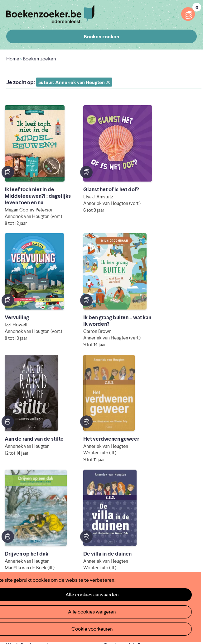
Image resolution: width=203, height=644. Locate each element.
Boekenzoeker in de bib (33, 474)
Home (13, 59)
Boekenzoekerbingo (29, 484)
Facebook (182, 550)
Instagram (191, 550)
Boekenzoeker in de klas (34, 464)
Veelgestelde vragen (29, 504)
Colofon (114, 484)
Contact (114, 494)
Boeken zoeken (101, 37)
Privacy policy (181, 522)
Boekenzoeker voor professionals (142, 474)
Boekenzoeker (50, 14)
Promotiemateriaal (27, 494)
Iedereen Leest (97, 558)
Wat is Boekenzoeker (30, 455)
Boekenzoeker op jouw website (140, 464)
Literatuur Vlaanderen (41, 566)
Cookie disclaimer (177, 530)
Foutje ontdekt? (122, 455)
